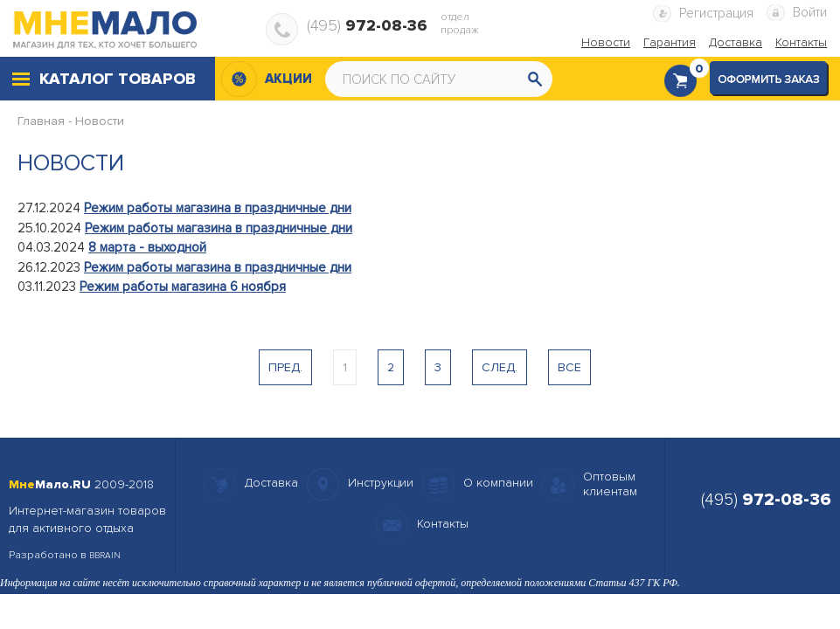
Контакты (443, 524)
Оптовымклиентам (610, 484)
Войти (810, 12)
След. (500, 367)
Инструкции (381, 483)
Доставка (271, 483)
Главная (41, 121)
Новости (100, 121)
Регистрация (716, 13)
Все (569, 367)
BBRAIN (105, 556)
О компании (498, 483)
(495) (367, 25)
